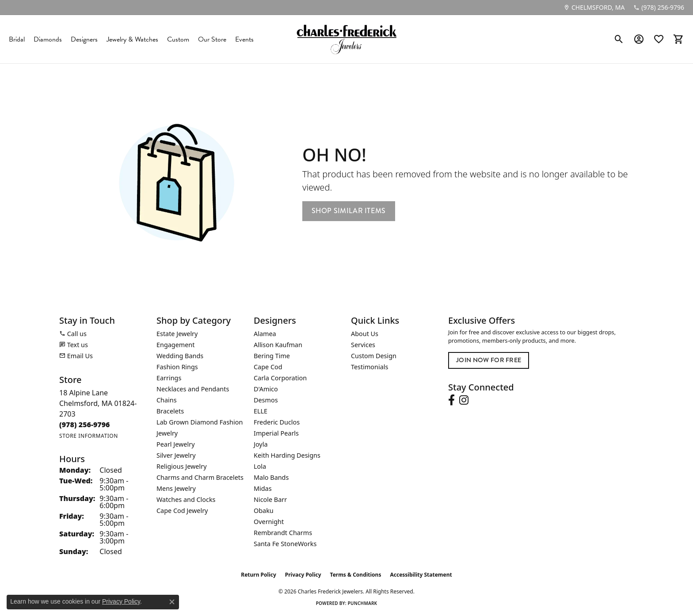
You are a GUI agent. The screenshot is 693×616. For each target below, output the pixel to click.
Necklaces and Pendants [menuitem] (193, 389)
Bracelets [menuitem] (170, 411)
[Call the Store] (85, 425)
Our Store (212, 39)
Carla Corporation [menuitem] (280, 378)
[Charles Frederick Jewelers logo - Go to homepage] (346, 39)
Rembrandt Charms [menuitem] (283, 533)
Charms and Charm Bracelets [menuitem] (200, 477)
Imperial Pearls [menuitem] (276, 433)
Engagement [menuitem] (175, 345)
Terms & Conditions (356, 575)
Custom (178, 39)
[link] (594, 8)
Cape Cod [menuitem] (268, 367)
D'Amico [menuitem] (266, 389)
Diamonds (48, 39)
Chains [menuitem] (167, 400)
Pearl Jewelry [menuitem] (175, 444)
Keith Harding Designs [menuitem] (287, 455)
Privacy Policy (303, 575)
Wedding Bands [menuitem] (180, 356)
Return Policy (259, 575)
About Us (365, 334)
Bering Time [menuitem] (272, 356)
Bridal (17, 39)
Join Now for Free (489, 360)
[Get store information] (89, 436)
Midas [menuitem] (263, 488)
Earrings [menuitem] (169, 378)
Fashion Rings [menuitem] (177, 367)
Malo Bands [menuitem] (271, 477)
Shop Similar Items (349, 211)
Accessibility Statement (421, 575)
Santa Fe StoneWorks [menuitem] (285, 544)
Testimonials (369, 367)
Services (363, 345)
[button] (619, 39)
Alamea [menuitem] (265, 334)
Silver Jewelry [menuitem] (176, 455)
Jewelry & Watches (132, 39)
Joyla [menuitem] (261, 444)
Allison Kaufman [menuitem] (278, 345)
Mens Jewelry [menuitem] (176, 488)
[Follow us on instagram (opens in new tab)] (464, 400)
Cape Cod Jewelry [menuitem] (182, 511)
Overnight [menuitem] (269, 522)
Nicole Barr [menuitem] (270, 499)
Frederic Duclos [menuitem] (277, 422)
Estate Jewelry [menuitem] (177, 334)
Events (244, 39)
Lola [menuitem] (260, 466)
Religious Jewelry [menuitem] (181, 466)
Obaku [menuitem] (264, 511)
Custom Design (374, 356)
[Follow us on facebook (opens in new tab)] (451, 400)
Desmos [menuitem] (266, 400)
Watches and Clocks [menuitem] (186, 499)
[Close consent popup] (172, 602)
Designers (84, 39)
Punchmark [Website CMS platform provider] (363, 603)
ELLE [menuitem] (261, 411)
